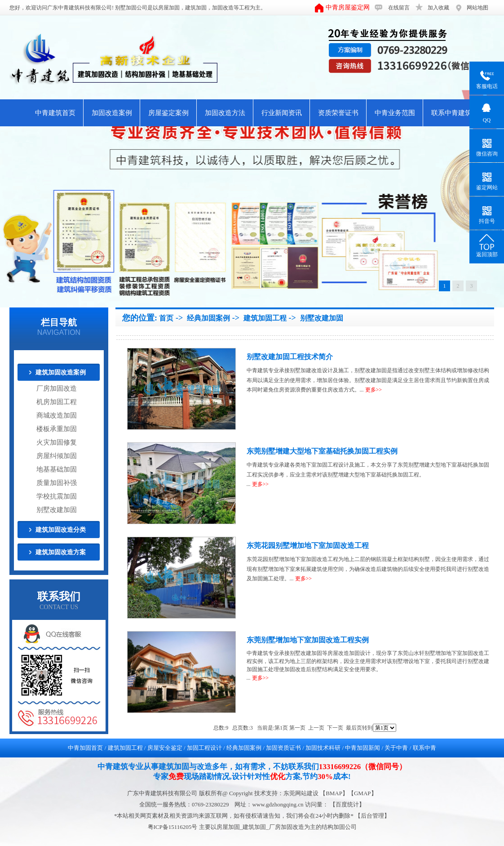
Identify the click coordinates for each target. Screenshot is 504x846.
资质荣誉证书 (338, 113)
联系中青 (424, 748)
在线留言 (399, 8)
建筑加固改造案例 (61, 372)
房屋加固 (169, 8)
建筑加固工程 (265, 318)
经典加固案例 (208, 318)
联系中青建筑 (451, 113)
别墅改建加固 (57, 510)
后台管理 (372, 816)
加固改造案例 (112, 113)
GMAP (363, 793)
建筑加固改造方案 (61, 552)
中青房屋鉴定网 (348, 7)
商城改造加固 (57, 415)
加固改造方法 (225, 113)
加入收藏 (438, 8)
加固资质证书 (283, 748)
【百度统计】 (347, 804)
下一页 (335, 728)
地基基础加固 (57, 469)
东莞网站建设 (301, 793)
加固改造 (223, 8)
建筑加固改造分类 (61, 530)
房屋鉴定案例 (168, 113)
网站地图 (477, 8)
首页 (166, 318)
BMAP (334, 793)
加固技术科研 (323, 748)
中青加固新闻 (363, 748)
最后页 (354, 728)
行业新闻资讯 (282, 113)
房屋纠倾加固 (57, 456)
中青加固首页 (85, 748)
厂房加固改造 (57, 388)
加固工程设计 (204, 748)
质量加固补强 (57, 483)
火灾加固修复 (57, 442)
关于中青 (396, 748)
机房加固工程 (57, 402)
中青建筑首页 (55, 113)
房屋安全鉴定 (165, 748)
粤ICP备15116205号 (173, 827)
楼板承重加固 (57, 429)
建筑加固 (196, 8)
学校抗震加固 (57, 496)
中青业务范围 (395, 113)
